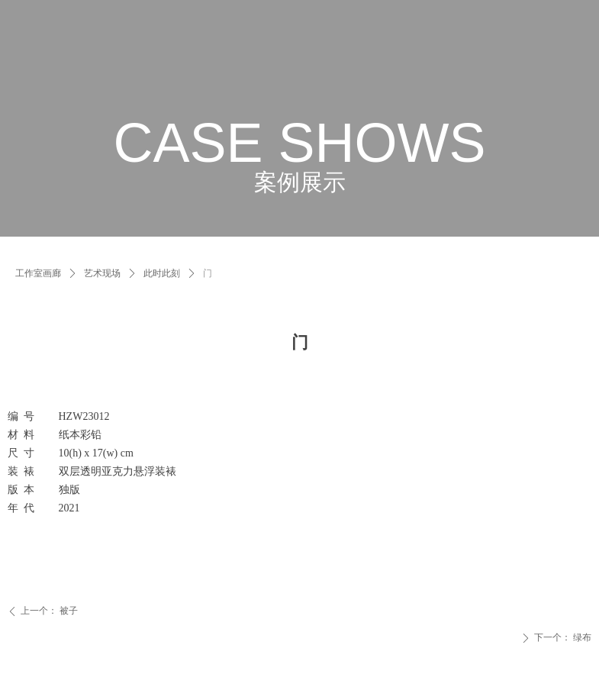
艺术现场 (102, 273)
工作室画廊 (38, 273)
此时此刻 (162, 273)
